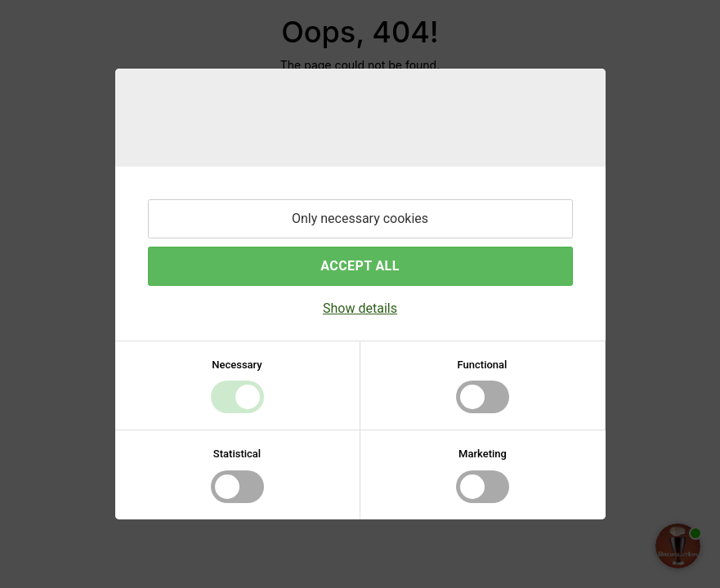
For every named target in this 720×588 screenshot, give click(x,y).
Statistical (237, 454)
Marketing (483, 454)
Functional (483, 365)
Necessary (237, 365)
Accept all (360, 266)
